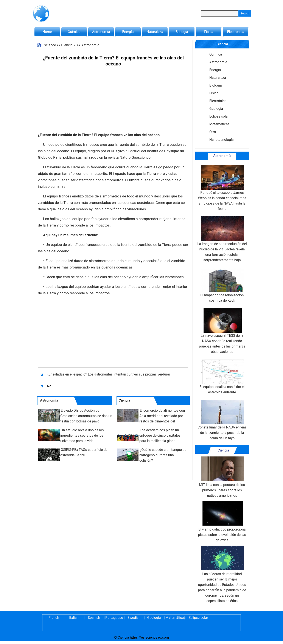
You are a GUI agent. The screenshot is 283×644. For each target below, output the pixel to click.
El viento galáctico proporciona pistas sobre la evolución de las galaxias (222, 522)
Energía (128, 32)
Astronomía (101, 32)
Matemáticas (219, 124)
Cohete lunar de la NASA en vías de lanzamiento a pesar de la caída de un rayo (222, 420)
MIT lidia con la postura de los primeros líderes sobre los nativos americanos (222, 477)
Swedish (134, 618)
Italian (74, 618)
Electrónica (236, 32)
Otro (213, 132)
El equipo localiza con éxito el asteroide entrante (222, 377)
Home (47, 32)
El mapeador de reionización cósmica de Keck (222, 285)
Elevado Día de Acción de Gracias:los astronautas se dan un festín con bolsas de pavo (86, 416)
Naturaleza (155, 32)
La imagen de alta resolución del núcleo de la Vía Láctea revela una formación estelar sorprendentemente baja (222, 239)
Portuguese (114, 618)
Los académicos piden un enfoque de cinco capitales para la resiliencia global (160, 435)
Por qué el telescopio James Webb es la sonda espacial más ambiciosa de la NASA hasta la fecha (222, 188)
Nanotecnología (222, 140)
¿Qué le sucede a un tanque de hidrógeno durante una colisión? (163, 455)
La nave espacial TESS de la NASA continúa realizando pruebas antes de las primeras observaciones (222, 331)
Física (209, 32)
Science (50, 45)
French (54, 618)
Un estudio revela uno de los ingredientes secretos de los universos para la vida (82, 435)
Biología (182, 32)
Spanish (94, 618)
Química (74, 32)
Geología (216, 109)
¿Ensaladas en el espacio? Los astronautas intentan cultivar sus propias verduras (109, 374)
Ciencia (67, 45)
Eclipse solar (219, 116)
